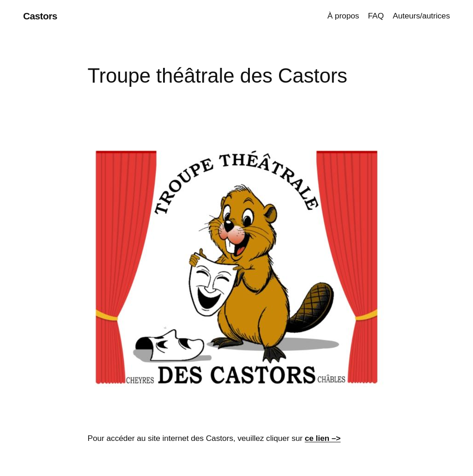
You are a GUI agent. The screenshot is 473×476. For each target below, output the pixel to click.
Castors (40, 16)
